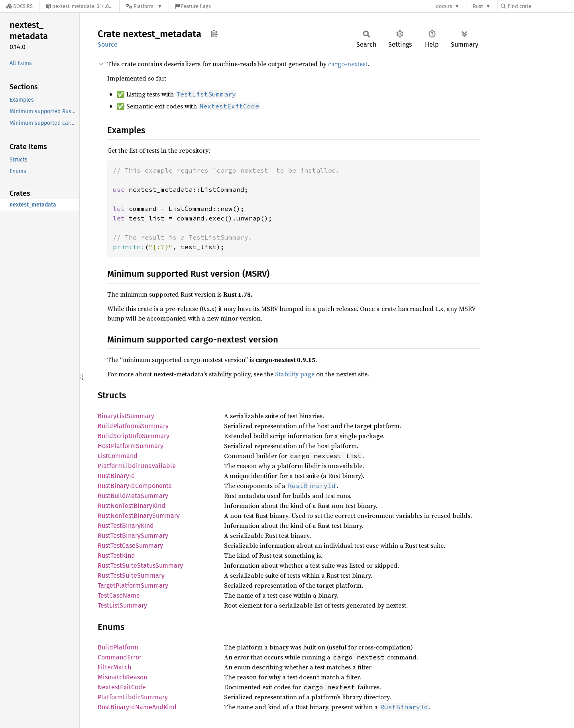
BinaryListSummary (126, 416)
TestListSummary (122, 605)
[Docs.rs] (20, 6)
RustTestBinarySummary (133, 536)
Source (108, 44)
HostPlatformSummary (131, 446)
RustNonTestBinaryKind (132, 506)
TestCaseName (119, 595)
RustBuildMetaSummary (133, 496)
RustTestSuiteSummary (131, 576)
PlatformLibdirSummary (133, 697)
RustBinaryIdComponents (135, 486)
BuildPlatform (118, 647)
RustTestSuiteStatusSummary (140, 566)
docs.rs (444, 6)
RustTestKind (116, 556)
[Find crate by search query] (541, 6)
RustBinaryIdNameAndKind (137, 707)
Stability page (295, 374)
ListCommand (118, 456)
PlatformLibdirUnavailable (137, 466)
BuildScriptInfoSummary (134, 436)
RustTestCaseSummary (130, 546)
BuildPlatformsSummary (133, 426)
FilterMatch (114, 667)
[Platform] (144, 6)
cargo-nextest (348, 64)
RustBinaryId (116, 476)
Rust (478, 6)
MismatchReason (122, 677)
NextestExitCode (122, 687)
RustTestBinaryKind (126, 526)
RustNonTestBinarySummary (139, 516)
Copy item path (214, 33)
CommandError (120, 657)
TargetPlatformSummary (133, 585)
